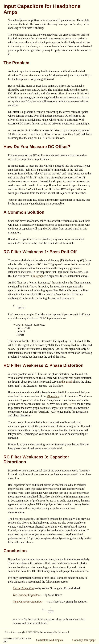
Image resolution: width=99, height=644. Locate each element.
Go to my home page (84, 640)
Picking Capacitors (23, 588)
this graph (38, 276)
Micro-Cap (53, 396)
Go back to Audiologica (50, 640)
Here (71, 404)
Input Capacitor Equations (28, 602)
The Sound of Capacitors (27, 595)
